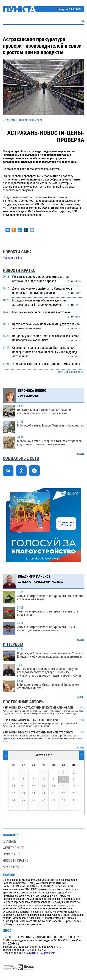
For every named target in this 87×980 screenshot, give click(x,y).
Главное (9, 841)
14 (54, 786)
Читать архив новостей (70, 372)
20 (43, 793)
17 (13, 793)
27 (43, 800)
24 (13, 800)
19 (33, 793)
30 (74, 800)
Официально (13, 854)
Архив (81, 453)
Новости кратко (16, 861)
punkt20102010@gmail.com (39, 953)
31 (13, 807)
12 (33, 786)
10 (13, 786)
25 (23, 800)
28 (54, 800)
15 (64, 786)
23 (74, 793)
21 (54, 793)
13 (43, 786)
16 (74, 786)
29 (64, 800)
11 (23, 786)
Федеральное (13, 848)
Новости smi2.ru (12, 258)
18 (23, 793)
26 (33, 800)
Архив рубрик (14, 867)
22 (64, 793)
